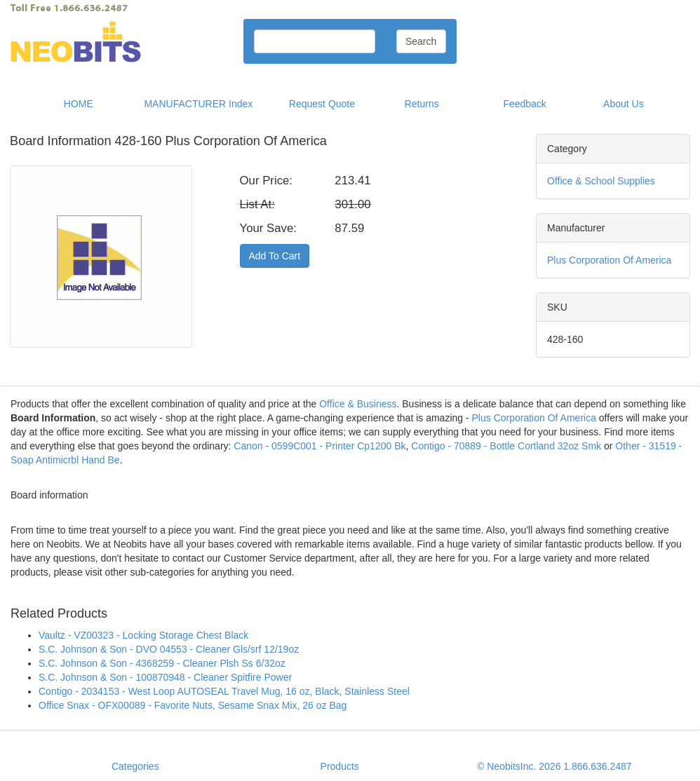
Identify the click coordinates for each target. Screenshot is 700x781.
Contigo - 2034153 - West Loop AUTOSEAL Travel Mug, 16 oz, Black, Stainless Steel (224, 691)
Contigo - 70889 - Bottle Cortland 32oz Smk (506, 446)
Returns (422, 104)
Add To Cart (275, 256)
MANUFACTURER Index (198, 104)
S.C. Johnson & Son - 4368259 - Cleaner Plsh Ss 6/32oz (162, 663)
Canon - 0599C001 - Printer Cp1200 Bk (319, 446)
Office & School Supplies (601, 181)
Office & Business (358, 404)
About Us (624, 104)
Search (421, 41)
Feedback (524, 104)
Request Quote (322, 104)
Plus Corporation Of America (609, 260)
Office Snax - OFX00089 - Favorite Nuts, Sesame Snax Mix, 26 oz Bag (193, 705)
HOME (79, 104)
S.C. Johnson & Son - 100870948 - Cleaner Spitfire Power (165, 677)
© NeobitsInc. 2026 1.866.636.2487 (554, 766)
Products (340, 766)
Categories (135, 766)
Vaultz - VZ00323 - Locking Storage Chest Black (143, 635)
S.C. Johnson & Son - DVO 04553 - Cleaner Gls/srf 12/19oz (169, 649)
